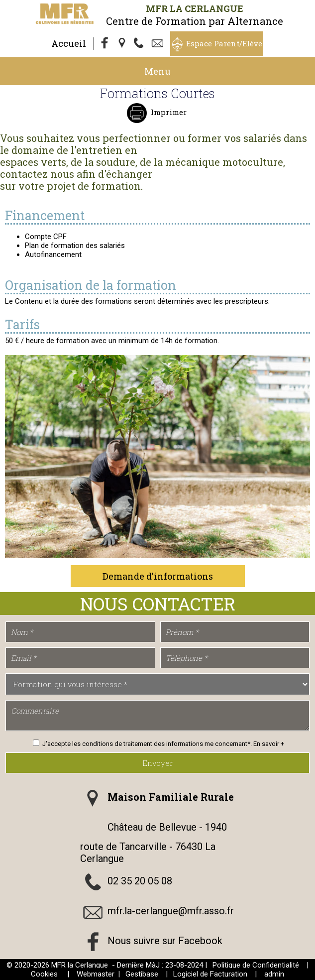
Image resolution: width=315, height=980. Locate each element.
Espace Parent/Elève (224, 43)
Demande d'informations (158, 576)
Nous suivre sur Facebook (165, 941)
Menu (157, 71)
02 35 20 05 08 (140, 881)
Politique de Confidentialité (256, 965)
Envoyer (158, 763)
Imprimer (168, 112)
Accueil (69, 43)
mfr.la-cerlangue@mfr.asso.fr (171, 911)
